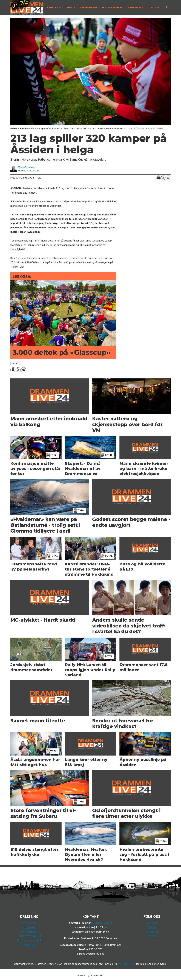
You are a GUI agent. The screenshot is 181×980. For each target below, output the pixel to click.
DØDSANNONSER (112, 8)
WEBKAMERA (135, 8)
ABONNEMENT (89, 8)
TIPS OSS (154, 8)
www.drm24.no (126, 964)
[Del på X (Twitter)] (163, 178)
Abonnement (29, 927)
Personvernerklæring (29, 936)
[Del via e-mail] (168, 178)
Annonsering (29, 923)
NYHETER (52, 8)
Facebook (152, 923)
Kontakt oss (29, 945)
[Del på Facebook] (158, 178)
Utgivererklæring (29, 932)
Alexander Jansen (102, 923)
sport (15, 363)
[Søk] (167, 8)
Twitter (152, 927)
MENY (69, 8)
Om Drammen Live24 (29, 940)
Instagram (152, 932)
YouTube (152, 936)
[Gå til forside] (26, 8)
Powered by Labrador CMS (90, 976)
